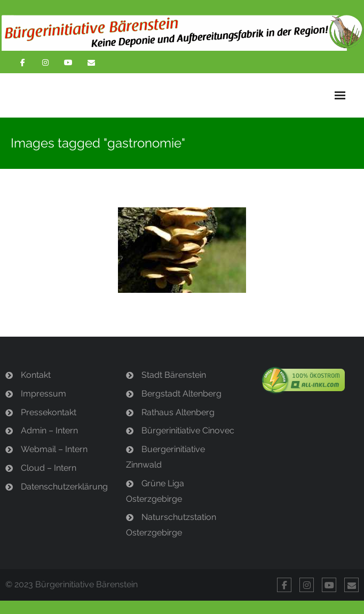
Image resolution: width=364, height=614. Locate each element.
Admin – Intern (49, 430)
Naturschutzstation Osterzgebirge (171, 525)
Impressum (43, 394)
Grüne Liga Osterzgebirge (155, 491)
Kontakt (36, 375)
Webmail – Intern (54, 449)
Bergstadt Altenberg (181, 394)
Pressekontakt (49, 412)
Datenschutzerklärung (64, 487)
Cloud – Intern (49, 468)
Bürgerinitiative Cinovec (188, 430)
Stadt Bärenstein (174, 375)
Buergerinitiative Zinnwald (165, 457)
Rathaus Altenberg (178, 412)
